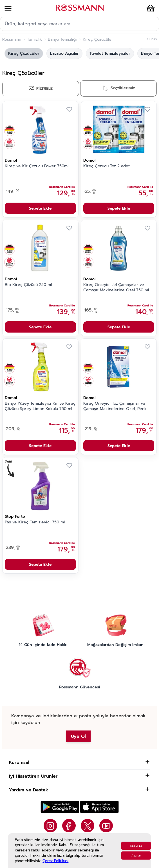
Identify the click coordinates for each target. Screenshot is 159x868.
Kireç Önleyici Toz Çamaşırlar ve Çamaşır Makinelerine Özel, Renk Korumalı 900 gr (115, 406)
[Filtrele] (41, 89)
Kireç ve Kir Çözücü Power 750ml (37, 166)
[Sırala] (119, 88)
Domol (11, 160)
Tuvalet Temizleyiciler (110, 53)
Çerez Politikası (55, 861)
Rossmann (12, 40)
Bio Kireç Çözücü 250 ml (28, 285)
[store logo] (80, 8)
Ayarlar (136, 856)
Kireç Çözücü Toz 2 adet (107, 166)
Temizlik (34, 40)
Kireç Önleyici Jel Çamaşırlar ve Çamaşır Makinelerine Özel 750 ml (116, 288)
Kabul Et (136, 846)
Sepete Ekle (40, 208)
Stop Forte (15, 517)
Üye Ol (78, 736)
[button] (149, 8)
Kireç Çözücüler (24, 53)
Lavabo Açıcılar (64, 53)
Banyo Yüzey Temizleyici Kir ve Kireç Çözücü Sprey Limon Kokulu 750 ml (40, 406)
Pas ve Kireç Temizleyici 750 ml (35, 522)
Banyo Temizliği (62, 40)
